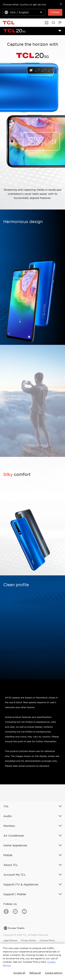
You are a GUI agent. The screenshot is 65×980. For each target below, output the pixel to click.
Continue (55, 12)
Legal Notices (10, 940)
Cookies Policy (47, 940)
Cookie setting (54, 973)
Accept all (19, 973)
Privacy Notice (28, 940)
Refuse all (35, 973)
